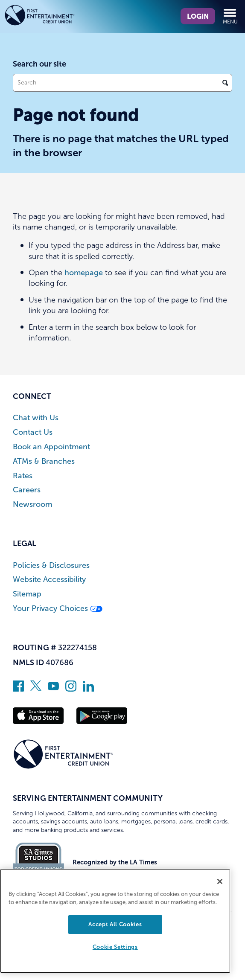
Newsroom (32, 505)
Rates (23, 476)
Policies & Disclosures (51, 566)
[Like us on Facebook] (18, 689)
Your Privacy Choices (58, 609)
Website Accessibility (49, 580)
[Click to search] (225, 83)
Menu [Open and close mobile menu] (230, 16)
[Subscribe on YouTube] (53, 689)
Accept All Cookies (115, 924)
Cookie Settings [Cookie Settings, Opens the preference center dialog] (115, 947)
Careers (27, 490)
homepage (84, 273)
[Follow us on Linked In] (88, 689)
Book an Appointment (51, 447)
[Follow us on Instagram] (71, 689)
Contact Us (33, 432)
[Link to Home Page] (55, 17)
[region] (115, 921)
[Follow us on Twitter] (36, 689)
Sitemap (27, 594)
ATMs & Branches (44, 461)
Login (198, 16)
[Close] (220, 881)
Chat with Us (36, 418)
